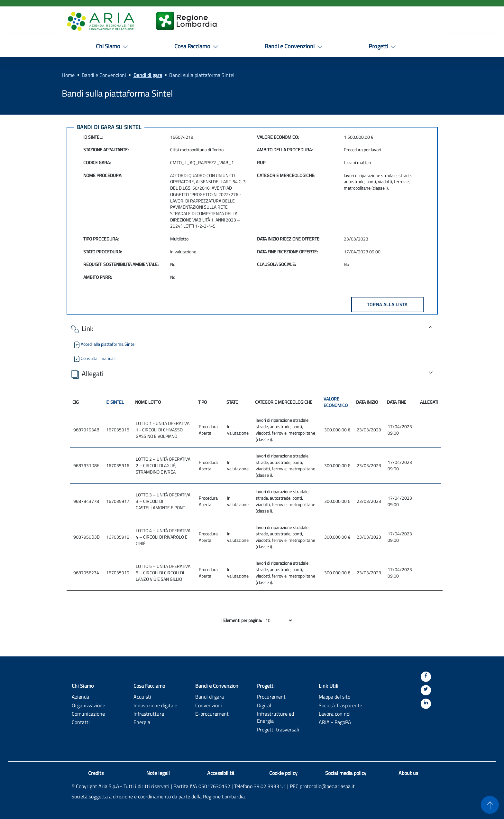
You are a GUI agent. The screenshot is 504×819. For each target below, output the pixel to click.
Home (68, 75)
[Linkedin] (426, 704)
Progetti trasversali (278, 729)
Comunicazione (88, 714)
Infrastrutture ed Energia (275, 717)
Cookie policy (283, 773)
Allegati (87, 374)
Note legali (158, 773)
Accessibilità (221, 773)
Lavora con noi (335, 714)
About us (408, 773)
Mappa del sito (334, 697)
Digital (264, 705)
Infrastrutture (149, 714)
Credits (96, 773)
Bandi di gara (148, 75)
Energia (142, 722)
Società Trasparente (340, 705)
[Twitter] (426, 690)
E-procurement (212, 714)
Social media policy (346, 773)
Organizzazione (88, 705)
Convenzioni (209, 705)
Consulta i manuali (94, 358)
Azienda (80, 697)
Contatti (81, 722)
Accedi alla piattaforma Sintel (104, 344)
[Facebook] (426, 677)
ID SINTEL (115, 402)
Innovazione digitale (155, 705)
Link (82, 329)
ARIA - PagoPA (335, 722)
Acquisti (142, 697)
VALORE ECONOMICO (336, 402)
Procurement (271, 697)
